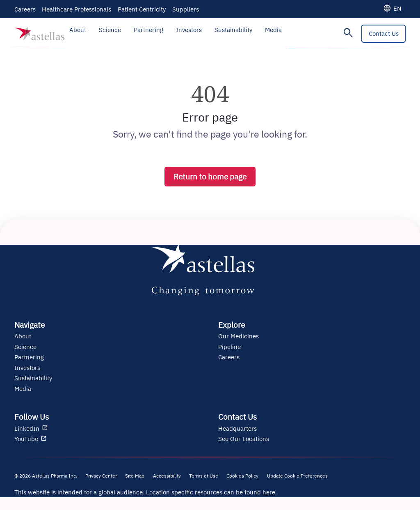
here (269, 492)
